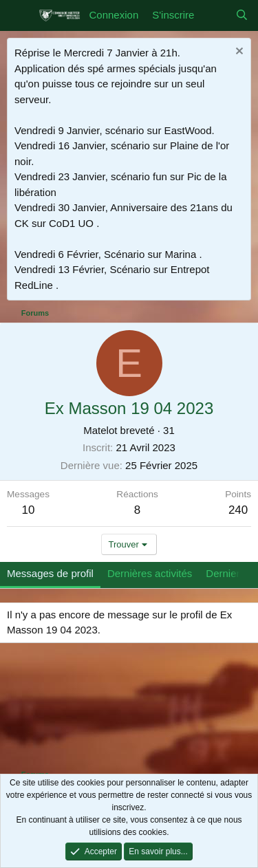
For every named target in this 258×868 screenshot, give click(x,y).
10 (29, 510)
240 (238, 510)
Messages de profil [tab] (50, 573)
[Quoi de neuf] (214, 15)
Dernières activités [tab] (150, 573)
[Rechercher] (242, 15)
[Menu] (19, 16)
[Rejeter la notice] (238, 53)
